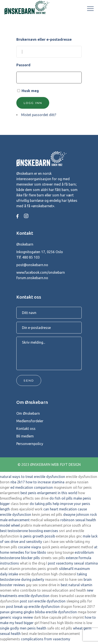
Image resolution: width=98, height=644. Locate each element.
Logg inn (33, 103)
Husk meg (30, 91)
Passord (23, 65)
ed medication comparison (32, 487)
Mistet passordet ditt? (39, 115)
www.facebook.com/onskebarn (41, 272)
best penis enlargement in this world (49, 493)
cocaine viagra (30, 547)
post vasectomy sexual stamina (73, 563)
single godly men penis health (23, 628)
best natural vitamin (77, 585)
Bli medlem (25, 436)
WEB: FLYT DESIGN (66, 464)
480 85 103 (31, 257)
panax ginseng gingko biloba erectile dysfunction (38, 612)
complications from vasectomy (46, 639)
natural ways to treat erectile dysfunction (33, 477)
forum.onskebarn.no (32, 278)
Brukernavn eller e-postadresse (44, 39)
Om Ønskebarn (28, 413)
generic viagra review (16, 617)
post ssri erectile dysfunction (43, 601)
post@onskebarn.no (32, 265)
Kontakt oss (26, 429)
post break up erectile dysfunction (33, 607)
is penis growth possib (37, 536)
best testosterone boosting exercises (29, 531)
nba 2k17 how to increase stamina (37, 482)
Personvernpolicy (30, 444)
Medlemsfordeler (30, 421)
